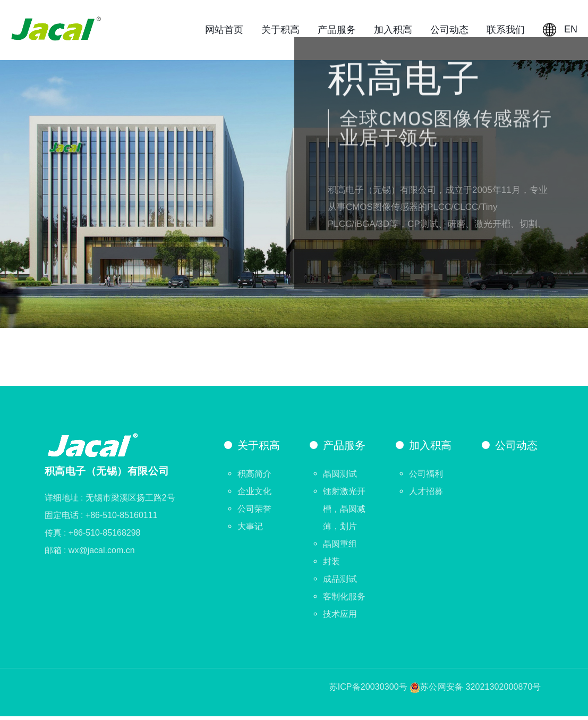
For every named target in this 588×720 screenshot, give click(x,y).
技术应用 (340, 618)
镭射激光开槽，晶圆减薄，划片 (344, 513)
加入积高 (393, 31)
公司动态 (449, 31)
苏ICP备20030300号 (368, 691)
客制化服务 (344, 600)
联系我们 (506, 31)
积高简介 (254, 477)
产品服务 (337, 31)
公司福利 (426, 477)
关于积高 (280, 31)
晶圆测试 (340, 477)
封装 (331, 565)
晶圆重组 (340, 548)
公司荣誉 (254, 513)
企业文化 (254, 495)
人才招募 (426, 495)
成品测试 (340, 583)
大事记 (250, 530)
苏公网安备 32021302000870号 (480, 691)
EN (560, 32)
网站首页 (224, 31)
